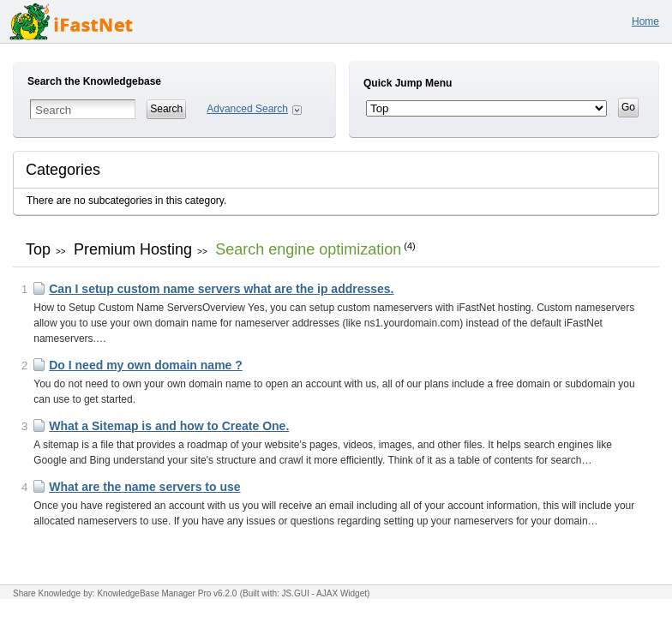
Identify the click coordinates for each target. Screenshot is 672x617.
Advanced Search (247, 109)
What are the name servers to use (144, 487)
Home (645, 21)
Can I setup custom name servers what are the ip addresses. (221, 289)
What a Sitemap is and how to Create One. (169, 426)
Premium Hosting (133, 249)
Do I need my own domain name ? (146, 365)
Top (38, 249)
